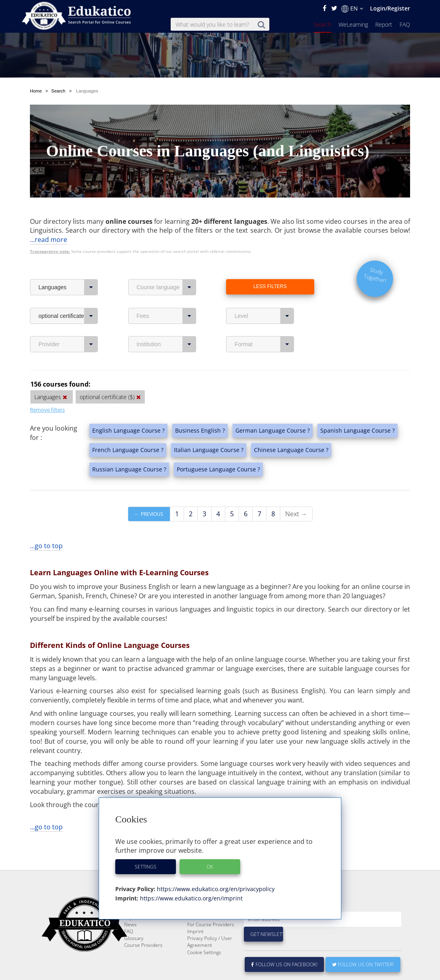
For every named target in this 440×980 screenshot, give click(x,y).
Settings (146, 867)
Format (264, 344)
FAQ (405, 24)
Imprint (195, 951)
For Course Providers (211, 944)
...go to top (46, 546)
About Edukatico (205, 923)
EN (352, 8)
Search (323, 24)
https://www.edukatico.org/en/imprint (190, 898)
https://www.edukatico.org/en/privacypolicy (215, 889)
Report (384, 24)
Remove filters (47, 410)
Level (264, 316)
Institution (166, 344)
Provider (68, 344)
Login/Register (390, 8)
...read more (49, 240)
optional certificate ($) (68, 316)
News (130, 944)
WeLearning (353, 24)
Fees (166, 316)
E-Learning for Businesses (203, 934)
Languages (68, 287)
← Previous (149, 514)
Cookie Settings (204, 972)
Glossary (134, 958)
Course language (166, 287)
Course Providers (143, 964)
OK (210, 867)
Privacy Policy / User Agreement (210, 961)
